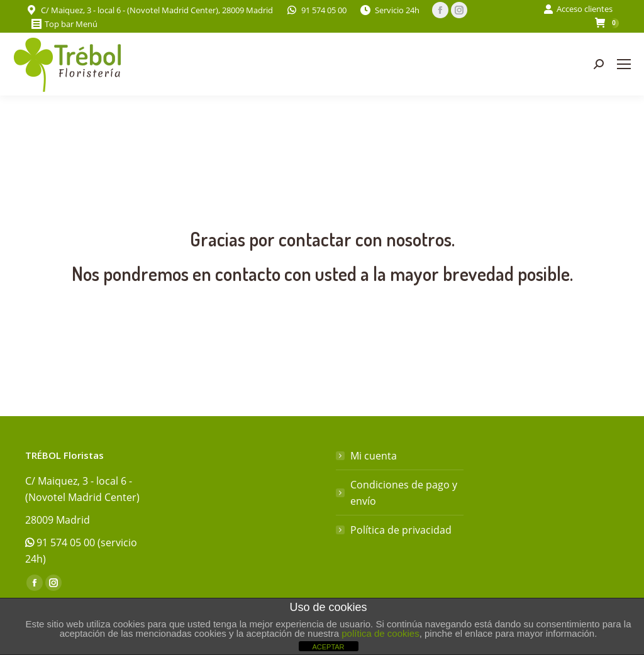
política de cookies (380, 633)
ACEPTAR (328, 647)
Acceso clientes (578, 9)
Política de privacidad (401, 530)
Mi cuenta (374, 456)
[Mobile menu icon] (624, 64)
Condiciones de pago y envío (404, 493)
